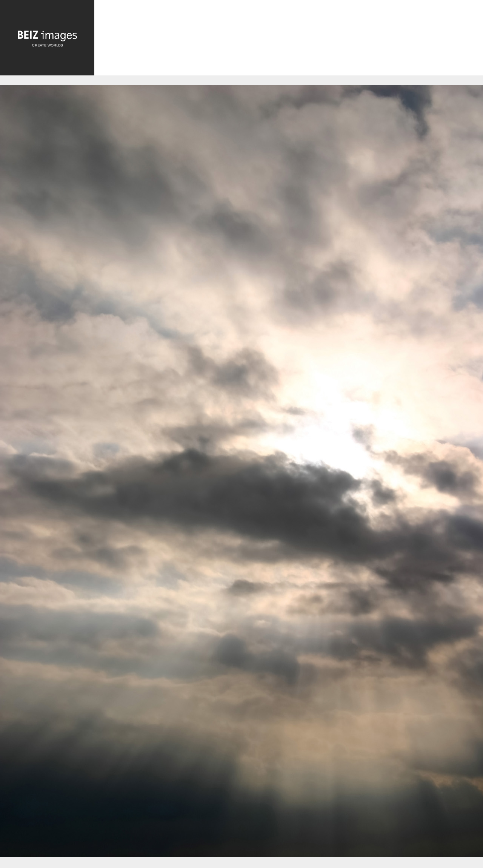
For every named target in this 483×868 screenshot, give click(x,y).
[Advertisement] (289, 40)
